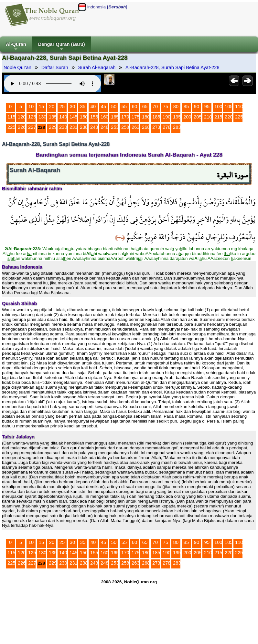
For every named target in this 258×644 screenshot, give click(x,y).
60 (134, 107)
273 (156, 127)
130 (42, 117)
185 (156, 117)
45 (103, 107)
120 (22, 117)
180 (146, 117)
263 (135, 127)
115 (11, 117)
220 (229, 117)
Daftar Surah (55, 67)
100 (218, 107)
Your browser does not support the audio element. (52, 84)
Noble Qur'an (17, 67)
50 (114, 107)
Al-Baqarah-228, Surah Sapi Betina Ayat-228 (172, 67)
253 (115, 127)
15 (41, 107)
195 (177, 117)
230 (63, 127)
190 (167, 117)
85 (186, 107)
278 (167, 127)
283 (177, 127)
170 (125, 117)
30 (72, 107)
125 (32, 117)
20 (52, 107)
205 (198, 117)
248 (104, 127)
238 (84, 127)
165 (115, 117)
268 (146, 127)
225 (239, 117)
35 (83, 107)
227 (32, 127)
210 (208, 117)
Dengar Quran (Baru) (62, 47)
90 (197, 107)
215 (218, 117)
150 (84, 117)
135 (53, 117)
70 (155, 107)
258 (125, 127)
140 (63, 117)
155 (94, 117)
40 (93, 107)
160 (104, 117)
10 (31, 107)
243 (94, 127)
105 (229, 107)
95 (207, 107)
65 (145, 107)
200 (187, 117)
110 (239, 107)
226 (22, 127)
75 (166, 107)
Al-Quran (16, 47)
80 (176, 107)
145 (73, 117)
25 (62, 107)
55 (124, 107)
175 (135, 117)
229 (53, 127)
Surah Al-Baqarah (97, 67)
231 (73, 127)
